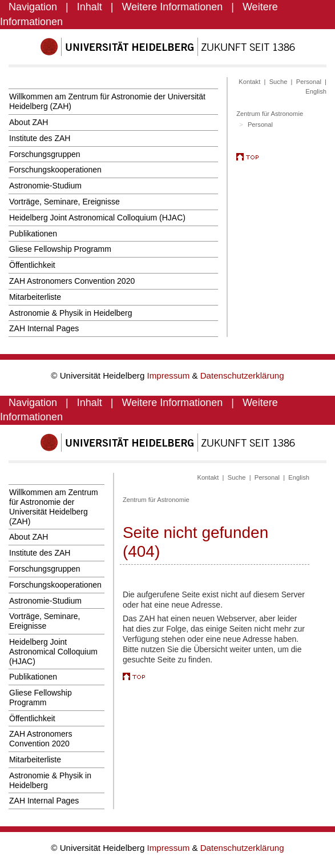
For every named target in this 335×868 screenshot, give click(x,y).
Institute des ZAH (40, 138)
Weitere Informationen (173, 7)
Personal (309, 82)
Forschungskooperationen (55, 170)
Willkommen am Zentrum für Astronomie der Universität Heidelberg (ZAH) (107, 101)
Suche (279, 82)
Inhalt (90, 7)
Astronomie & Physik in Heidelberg (71, 313)
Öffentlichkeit (32, 265)
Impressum (170, 375)
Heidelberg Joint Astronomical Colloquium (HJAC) (97, 218)
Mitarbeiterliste (35, 297)
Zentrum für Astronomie (270, 114)
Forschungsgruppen (45, 154)
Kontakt (249, 82)
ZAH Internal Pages (44, 328)
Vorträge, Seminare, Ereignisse (64, 202)
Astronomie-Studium (45, 186)
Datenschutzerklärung (242, 375)
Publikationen (33, 234)
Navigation (33, 7)
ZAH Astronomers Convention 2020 (72, 281)
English (316, 91)
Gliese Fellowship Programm (60, 249)
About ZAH (29, 122)
